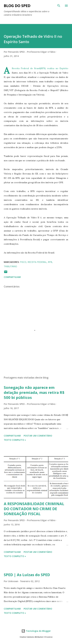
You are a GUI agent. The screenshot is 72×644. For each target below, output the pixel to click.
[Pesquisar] (59, 6)
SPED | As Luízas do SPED (27, 575)
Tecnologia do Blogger (36, 631)
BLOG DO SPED (17, 6)
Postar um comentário (38, 436)
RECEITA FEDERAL (37, 262)
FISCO (23, 262)
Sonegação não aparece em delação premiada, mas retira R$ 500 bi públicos (34, 392)
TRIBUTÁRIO (10, 266)
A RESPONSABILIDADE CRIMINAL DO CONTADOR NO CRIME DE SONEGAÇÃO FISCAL (34, 509)
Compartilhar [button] (12, 277)
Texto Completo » (15, 440)
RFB (50, 262)
